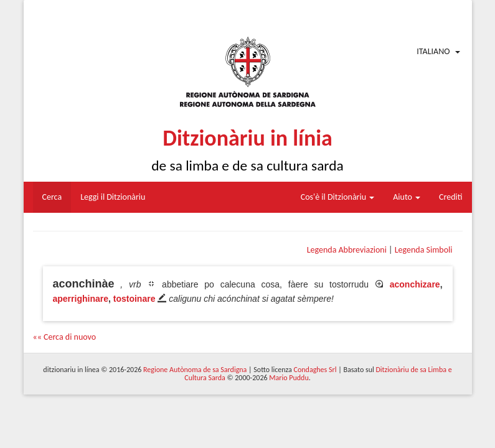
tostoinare (134, 299)
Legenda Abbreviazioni (347, 250)
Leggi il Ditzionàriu (113, 197)
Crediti (451, 197)
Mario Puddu (289, 378)
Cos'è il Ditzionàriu (337, 197)
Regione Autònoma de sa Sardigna (195, 370)
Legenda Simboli (424, 250)
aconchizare (415, 284)
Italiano (433, 51)
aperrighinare (81, 299)
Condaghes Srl (315, 370)
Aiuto (407, 197)
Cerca (52, 197)
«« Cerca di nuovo (65, 337)
